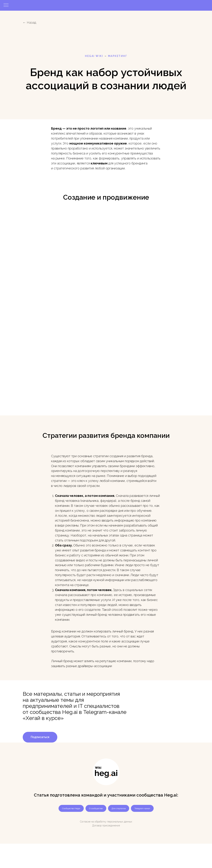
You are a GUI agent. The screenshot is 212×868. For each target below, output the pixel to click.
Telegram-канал (142, 808)
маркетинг (118, 56)
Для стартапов (119, 808)
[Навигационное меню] (6, 5)
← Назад (29, 22)
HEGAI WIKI (94, 56)
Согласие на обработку (93, 822)
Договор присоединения (106, 826)
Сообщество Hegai (71, 808)
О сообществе (96, 808)
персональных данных (120, 822)
